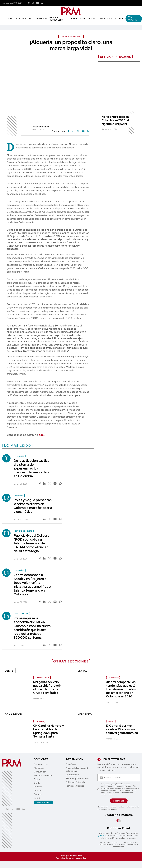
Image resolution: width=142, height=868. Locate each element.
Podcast (92, 19)
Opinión (102, 19)
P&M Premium (133, 19)
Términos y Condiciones (77, 778)
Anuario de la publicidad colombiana (77, 770)
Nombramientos (42, 678)
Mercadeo (28, 19)
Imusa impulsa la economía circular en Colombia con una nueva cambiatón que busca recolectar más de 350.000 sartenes (32, 628)
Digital (74, 19)
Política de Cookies (75, 786)
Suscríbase (71, 764)
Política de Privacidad (76, 782)
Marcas (111, 721)
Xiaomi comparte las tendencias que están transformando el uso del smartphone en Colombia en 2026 (122, 689)
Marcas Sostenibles (56, 19)
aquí (42, 435)
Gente (82, 19)
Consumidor (41, 19)
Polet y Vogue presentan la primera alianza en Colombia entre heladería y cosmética (33, 506)
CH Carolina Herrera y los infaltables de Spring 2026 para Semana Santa (49, 731)
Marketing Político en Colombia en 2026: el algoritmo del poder (115, 120)
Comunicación (13, 19)
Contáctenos (72, 775)
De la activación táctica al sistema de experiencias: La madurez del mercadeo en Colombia (31, 468)
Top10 (121, 19)
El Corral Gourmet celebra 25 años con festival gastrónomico (122, 729)
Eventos (112, 19)
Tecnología (113, 678)
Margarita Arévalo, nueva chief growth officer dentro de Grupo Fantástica (47, 687)
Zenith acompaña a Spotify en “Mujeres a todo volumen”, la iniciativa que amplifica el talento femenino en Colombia (33, 585)
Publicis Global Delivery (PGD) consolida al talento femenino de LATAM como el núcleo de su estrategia (31, 543)
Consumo (39, 721)
